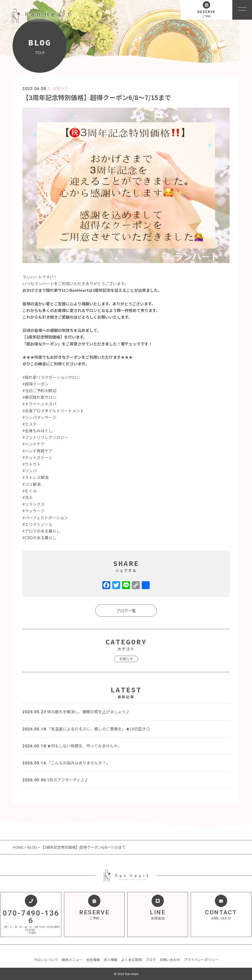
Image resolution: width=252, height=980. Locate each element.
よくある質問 (131, 960)
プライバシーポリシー (201, 960)
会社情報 (93, 960)
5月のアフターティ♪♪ (55, 780)
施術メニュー (72, 960)
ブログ (151, 960)
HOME (18, 847)
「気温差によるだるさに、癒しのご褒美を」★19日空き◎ (86, 729)
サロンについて (46, 960)
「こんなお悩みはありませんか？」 (66, 763)
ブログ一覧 (126, 610)
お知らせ (60, 88)
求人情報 (110, 960)
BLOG (32, 847)
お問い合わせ (170, 960)
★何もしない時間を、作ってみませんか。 (72, 746)
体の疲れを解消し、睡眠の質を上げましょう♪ (76, 712)
